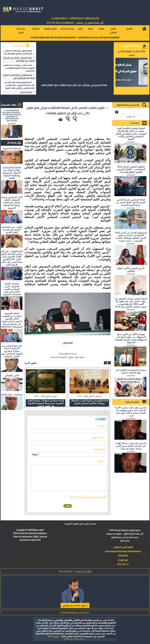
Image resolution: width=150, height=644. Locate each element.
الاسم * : (102, 426)
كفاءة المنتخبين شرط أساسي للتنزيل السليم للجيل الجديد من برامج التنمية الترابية (131, 202)
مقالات (101, 29)
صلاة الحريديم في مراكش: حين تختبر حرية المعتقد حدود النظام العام (19, 59)
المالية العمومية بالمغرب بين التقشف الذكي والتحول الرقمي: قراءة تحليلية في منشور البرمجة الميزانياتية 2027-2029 (12, 320)
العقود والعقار (51, 29)
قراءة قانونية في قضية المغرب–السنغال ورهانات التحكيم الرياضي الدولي (19, 77)
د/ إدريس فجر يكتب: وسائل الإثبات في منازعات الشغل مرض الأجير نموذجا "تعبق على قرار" (131, 446)
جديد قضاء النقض (21, 31)
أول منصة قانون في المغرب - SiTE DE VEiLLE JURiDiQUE (75, 23)
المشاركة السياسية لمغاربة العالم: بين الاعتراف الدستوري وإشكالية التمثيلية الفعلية (12, 173)
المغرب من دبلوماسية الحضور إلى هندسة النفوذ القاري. (12, 230)
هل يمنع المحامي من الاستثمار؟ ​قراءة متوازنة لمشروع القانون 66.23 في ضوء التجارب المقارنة (12, 351)
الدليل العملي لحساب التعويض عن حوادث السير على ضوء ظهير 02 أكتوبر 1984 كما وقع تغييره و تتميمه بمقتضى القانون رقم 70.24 (131, 303)
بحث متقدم (131, 117)
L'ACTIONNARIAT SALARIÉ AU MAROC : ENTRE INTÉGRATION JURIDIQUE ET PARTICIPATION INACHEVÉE (12, 116)
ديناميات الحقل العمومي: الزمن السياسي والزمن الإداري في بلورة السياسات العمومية (12, 289)
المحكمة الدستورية (12, 148)
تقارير (80, 29)
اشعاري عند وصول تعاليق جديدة (90, 497)
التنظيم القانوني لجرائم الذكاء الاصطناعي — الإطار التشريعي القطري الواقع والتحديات (19, 52)
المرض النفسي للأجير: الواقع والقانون (131, 270)
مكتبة (91, 29)
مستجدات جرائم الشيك (12, 394)
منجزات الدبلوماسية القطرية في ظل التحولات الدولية (131, 371)
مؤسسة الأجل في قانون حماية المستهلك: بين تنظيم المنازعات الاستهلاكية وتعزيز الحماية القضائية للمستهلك (131, 338)
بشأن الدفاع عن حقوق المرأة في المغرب (132, 53)
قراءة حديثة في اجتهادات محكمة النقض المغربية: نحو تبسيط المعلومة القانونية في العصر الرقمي (19, 68)
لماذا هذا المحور (26, 92)
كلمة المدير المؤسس (132, 46)
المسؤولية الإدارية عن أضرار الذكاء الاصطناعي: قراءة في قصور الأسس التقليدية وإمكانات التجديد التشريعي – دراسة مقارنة (131, 237)
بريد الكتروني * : (99, 437)
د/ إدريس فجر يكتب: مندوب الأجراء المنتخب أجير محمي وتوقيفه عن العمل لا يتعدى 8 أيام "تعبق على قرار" (131, 412)
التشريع (129, 29)
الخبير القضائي (12, 375)
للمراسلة (36, 29)
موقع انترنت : (100, 449)
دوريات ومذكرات (67, 29)
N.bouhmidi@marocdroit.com (75, 612)
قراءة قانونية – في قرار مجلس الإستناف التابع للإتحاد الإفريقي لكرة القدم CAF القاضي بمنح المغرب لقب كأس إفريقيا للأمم (12, 258)
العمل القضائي (113, 31)
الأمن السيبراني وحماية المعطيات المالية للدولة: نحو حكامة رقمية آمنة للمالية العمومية (12, 202)
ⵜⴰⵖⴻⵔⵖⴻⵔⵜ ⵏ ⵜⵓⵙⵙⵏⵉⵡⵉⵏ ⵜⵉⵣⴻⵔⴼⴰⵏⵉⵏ (75, 18)
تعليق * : (102, 461)
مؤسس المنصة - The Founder (75, 571)
